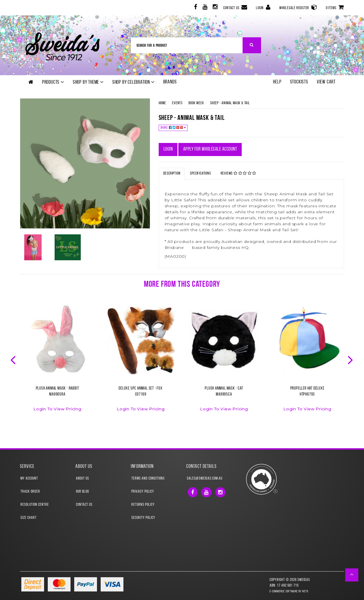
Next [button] (351, 359)
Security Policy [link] (143, 518)
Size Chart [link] (29, 518)
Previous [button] (14, 359)
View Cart (326, 82)
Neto (305, 592)
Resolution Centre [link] (35, 505)
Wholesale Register (298, 7)
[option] (57, 362)
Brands (170, 82)
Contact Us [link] (84, 505)
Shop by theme (88, 82)
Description (172, 174)
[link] (195, 8)
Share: (173, 128)
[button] (352, 575)
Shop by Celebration (134, 82)
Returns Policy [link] (143, 505)
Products (53, 82)
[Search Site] (252, 45)
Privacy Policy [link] (143, 492)
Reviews (239, 173)
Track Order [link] (30, 492)
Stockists (299, 82)
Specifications (200, 174)
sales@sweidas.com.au (205, 479)
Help (277, 82)
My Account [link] (29, 479)
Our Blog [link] (82, 492)
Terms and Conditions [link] (148, 479)
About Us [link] (82, 479)
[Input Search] (187, 45)
